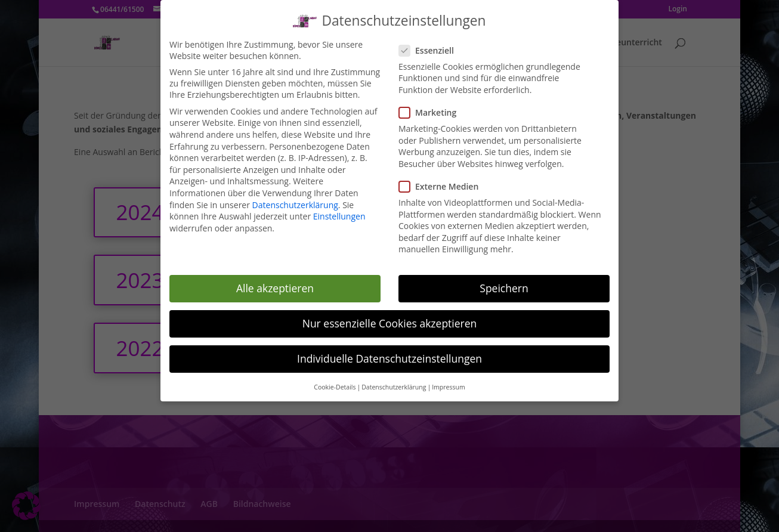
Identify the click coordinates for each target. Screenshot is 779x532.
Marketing (432, 108)
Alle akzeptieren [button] (275, 284)
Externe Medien (443, 182)
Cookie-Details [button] (335, 383)
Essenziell (431, 46)
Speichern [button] (504, 284)
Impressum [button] (448, 383)
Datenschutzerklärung (295, 201)
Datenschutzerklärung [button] (394, 383)
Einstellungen (339, 212)
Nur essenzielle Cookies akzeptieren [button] (390, 319)
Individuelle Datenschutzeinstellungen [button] (389, 354)
